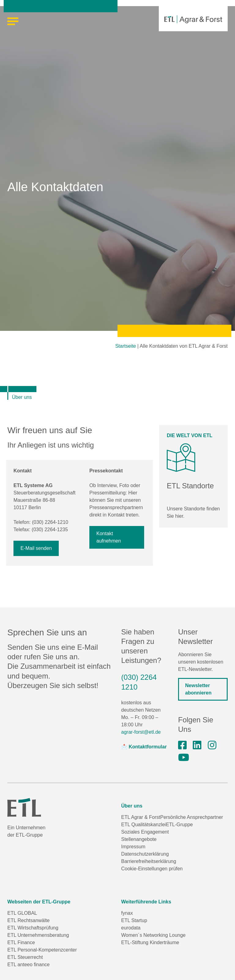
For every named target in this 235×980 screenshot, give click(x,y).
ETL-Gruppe (179, 825)
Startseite (126, 346)
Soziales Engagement (145, 832)
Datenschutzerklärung (145, 854)
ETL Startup (134, 920)
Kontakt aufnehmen (109, 537)
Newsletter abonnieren (198, 689)
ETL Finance (21, 942)
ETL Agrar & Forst (141, 817)
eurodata (131, 928)
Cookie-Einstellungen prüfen (152, 869)
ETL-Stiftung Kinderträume (150, 942)
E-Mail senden (36, 548)
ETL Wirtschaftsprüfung (33, 928)
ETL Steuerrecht (25, 957)
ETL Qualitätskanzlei (144, 825)
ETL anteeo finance (28, 965)
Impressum (133, 847)
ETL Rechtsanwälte (28, 920)
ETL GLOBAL (22, 913)
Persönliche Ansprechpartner (191, 817)
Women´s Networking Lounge (153, 935)
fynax (127, 913)
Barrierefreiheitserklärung (149, 861)
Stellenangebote (139, 839)
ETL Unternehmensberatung (38, 935)
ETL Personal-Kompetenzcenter (42, 950)
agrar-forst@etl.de (141, 732)
